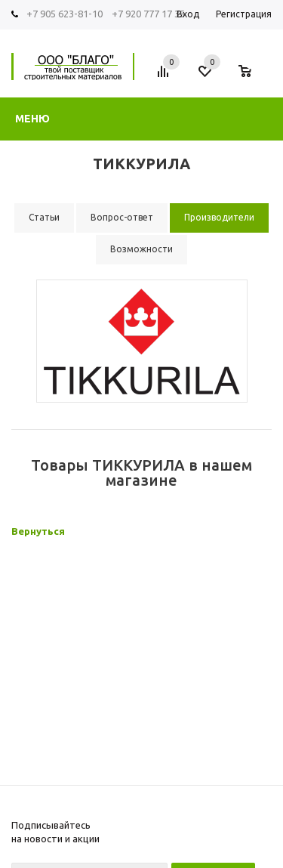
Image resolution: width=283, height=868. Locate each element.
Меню (32, 119)
